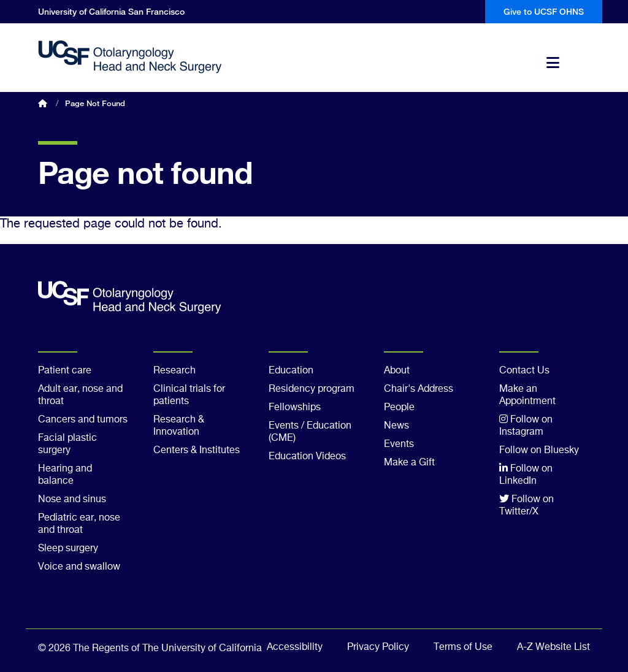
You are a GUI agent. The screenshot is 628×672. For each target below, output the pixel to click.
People (399, 408)
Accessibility (295, 647)
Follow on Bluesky (539, 451)
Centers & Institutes (197, 451)
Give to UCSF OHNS (544, 11)
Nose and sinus (72, 500)
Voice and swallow (79, 567)
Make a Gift (409, 463)
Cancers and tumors (83, 420)
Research (174, 371)
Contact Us (524, 371)
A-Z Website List (553, 647)
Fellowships (295, 408)
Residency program (312, 389)
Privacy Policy (378, 647)
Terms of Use (463, 647)
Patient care (65, 371)
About (397, 371)
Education (291, 371)
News (396, 426)
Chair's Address (419, 389)
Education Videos (307, 457)
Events (399, 445)
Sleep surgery (68, 549)
